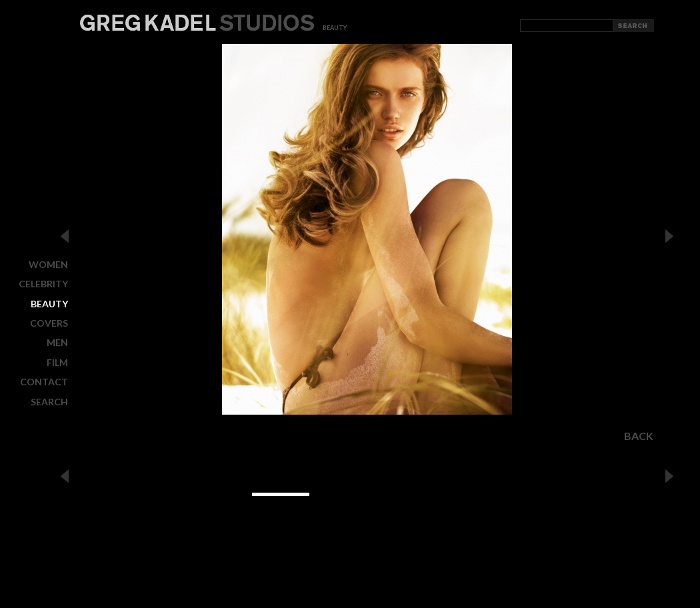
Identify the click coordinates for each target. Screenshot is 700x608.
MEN (57, 342)
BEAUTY (49, 304)
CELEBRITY (43, 284)
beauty (335, 28)
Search (49, 401)
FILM (57, 362)
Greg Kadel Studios (197, 23)
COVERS (49, 323)
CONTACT (44, 382)
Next (669, 236)
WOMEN (48, 264)
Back (639, 436)
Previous (65, 236)
